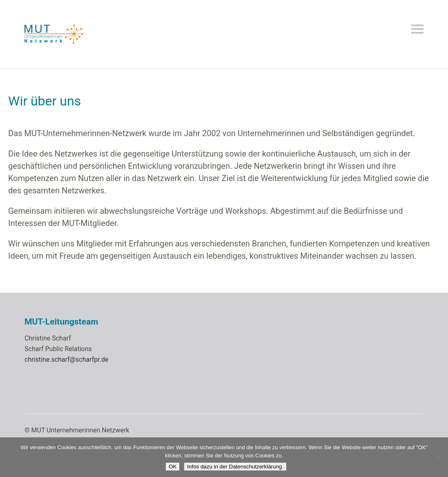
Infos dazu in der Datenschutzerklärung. (235, 467)
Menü (417, 29)
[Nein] (438, 457)
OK (173, 467)
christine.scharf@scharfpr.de (66, 359)
